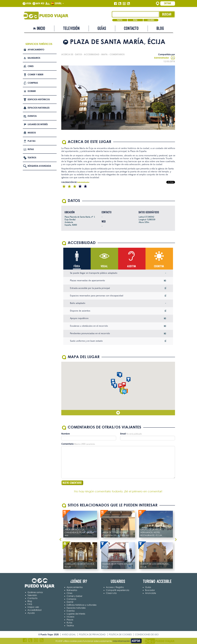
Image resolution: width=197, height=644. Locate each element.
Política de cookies (120, 634)
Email (123, 434)
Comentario (67, 444)
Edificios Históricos (39, 99)
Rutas (135, 20)
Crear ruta (111, 593)
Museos (32, 133)
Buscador (150, 590)
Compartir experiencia (118, 590)
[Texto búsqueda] (136, 14)
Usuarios (151, 20)
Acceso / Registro (115, 587)
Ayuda (29, 3)
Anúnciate (151, 593)
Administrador (164, 58)
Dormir (32, 91)
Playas (32, 141)
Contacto (131, 28)
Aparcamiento (36, 50)
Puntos (120, 20)
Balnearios (34, 58)
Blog (160, 28)
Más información (121, 641)
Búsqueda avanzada (39, 166)
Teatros (32, 158)
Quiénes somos (35, 592)
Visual (104, 266)
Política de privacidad (92, 634)
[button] (120, 386)
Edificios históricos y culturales (82, 605)
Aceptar (136, 641)
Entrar (168, 3)
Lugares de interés (38, 124)
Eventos (32, 116)
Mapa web (40, 3)
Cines (31, 66)
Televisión (71, 28)
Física (77, 266)
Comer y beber (35, 74)
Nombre (66, 434)
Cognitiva (159, 266)
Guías (102, 28)
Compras (33, 83)
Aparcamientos (75, 587)
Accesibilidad (34, 610)
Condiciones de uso (147, 634)
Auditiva (132, 266)
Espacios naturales (39, 108)
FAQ (30, 604)
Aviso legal (69, 634)
